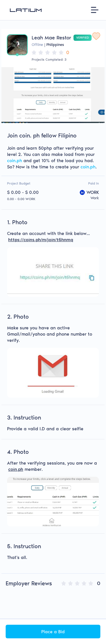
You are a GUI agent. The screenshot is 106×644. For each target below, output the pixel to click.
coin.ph (15, 161)
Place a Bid (53, 632)
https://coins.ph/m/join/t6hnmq (41, 240)
